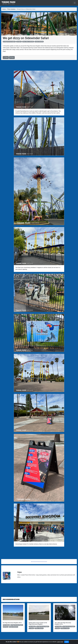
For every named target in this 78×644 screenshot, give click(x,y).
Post (6, 58)
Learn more (60, 642)
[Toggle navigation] (75, 3)
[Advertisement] (39, 65)
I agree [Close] (66, 642)
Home (4, 9)
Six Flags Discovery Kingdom (9, 42)
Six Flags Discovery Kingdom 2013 (12, 623)
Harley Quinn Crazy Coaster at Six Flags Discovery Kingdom (38, 623)
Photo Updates (11, 9)
